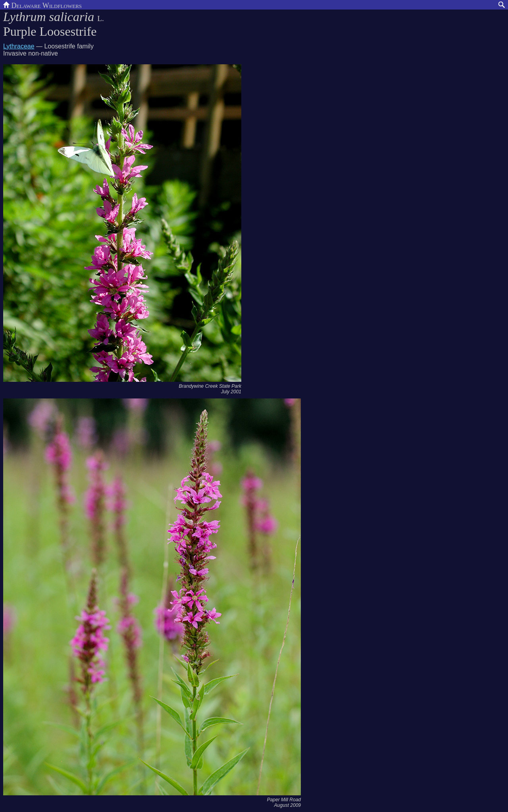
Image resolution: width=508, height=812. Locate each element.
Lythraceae (19, 46)
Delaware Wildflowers (42, 5)
